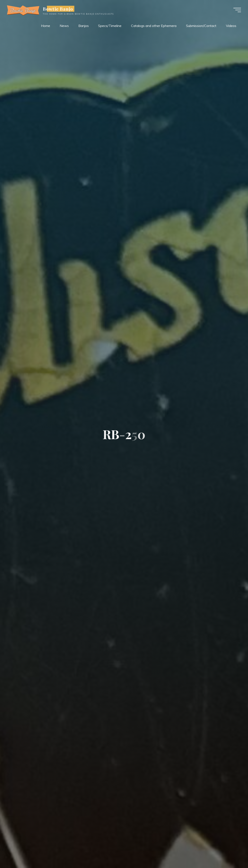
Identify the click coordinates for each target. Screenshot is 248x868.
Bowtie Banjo (60, 9)
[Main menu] (236, 10)
